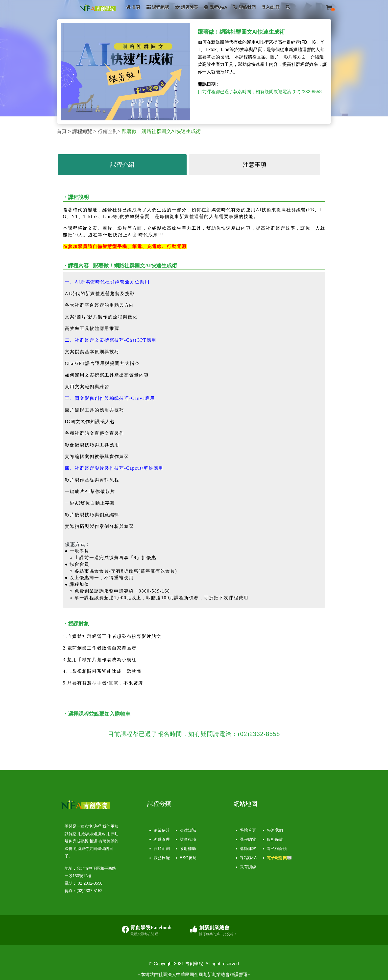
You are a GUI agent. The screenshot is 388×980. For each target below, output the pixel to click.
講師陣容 (186, 7)
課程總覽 (158, 7)
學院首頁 (248, 830)
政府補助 (188, 849)
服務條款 (275, 839)
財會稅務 (188, 839)
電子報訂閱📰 (279, 858)
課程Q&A (216, 7)
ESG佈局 (188, 858)
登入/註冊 (271, 7)
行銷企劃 (108, 131)
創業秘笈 (162, 830)
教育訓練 (248, 867)
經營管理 (162, 839)
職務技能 (162, 858)
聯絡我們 (244, 7)
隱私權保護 (277, 849)
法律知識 (188, 830)
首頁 (133, 7)
